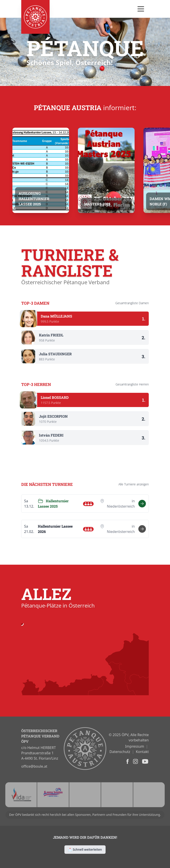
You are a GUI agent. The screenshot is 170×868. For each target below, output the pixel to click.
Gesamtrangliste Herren (132, 384)
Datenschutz (120, 752)
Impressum (135, 746)
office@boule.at (34, 766)
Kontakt (142, 752)
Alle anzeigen (134, 484)
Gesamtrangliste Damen (132, 303)
